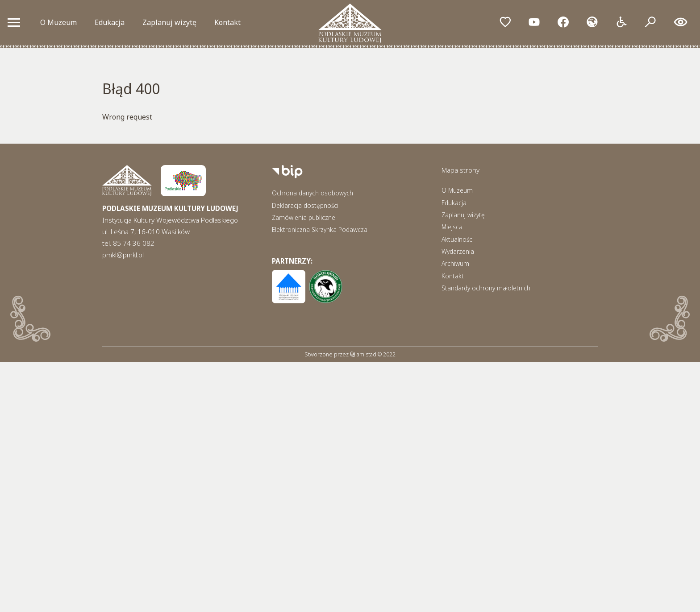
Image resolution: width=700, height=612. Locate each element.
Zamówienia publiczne (304, 217)
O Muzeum (58, 22)
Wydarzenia (458, 251)
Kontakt (227, 22)
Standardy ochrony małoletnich (486, 288)
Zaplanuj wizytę (169, 22)
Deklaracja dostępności (305, 205)
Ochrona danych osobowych (312, 193)
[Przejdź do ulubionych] (505, 23)
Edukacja (110, 22)
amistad (363, 354)
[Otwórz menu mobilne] (14, 22)
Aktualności (458, 239)
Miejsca (452, 227)
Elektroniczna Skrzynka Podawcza (320, 229)
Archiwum (455, 263)
